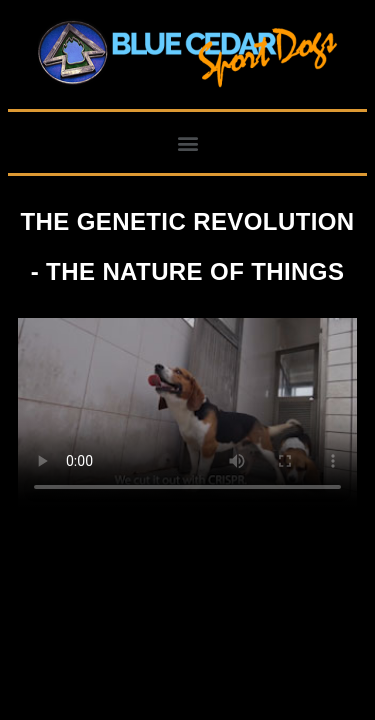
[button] (187, 142)
